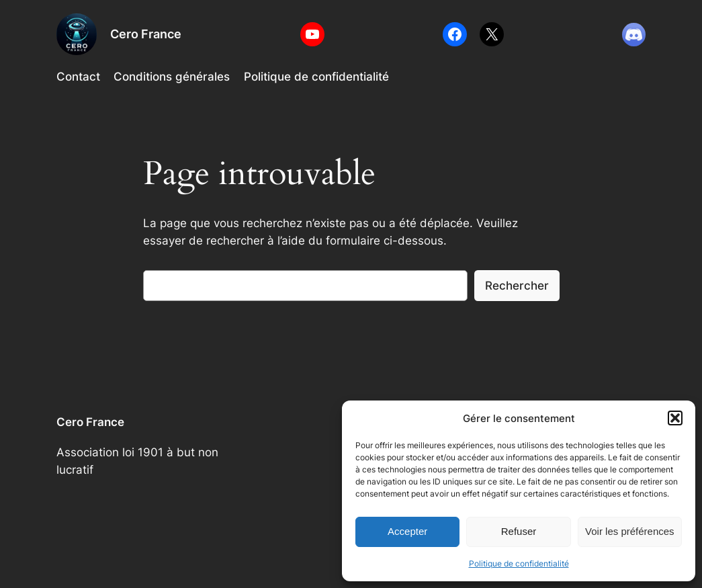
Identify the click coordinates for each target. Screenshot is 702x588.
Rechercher (517, 286)
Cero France (146, 34)
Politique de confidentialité (519, 563)
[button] (675, 418)
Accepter (407, 531)
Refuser (519, 531)
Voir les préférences (630, 531)
